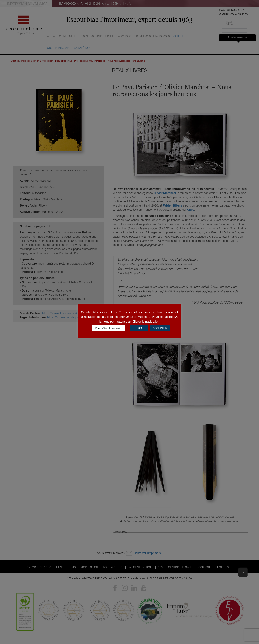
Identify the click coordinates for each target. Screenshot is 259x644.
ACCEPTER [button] (160, 328)
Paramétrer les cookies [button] (109, 328)
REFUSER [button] (139, 328)
